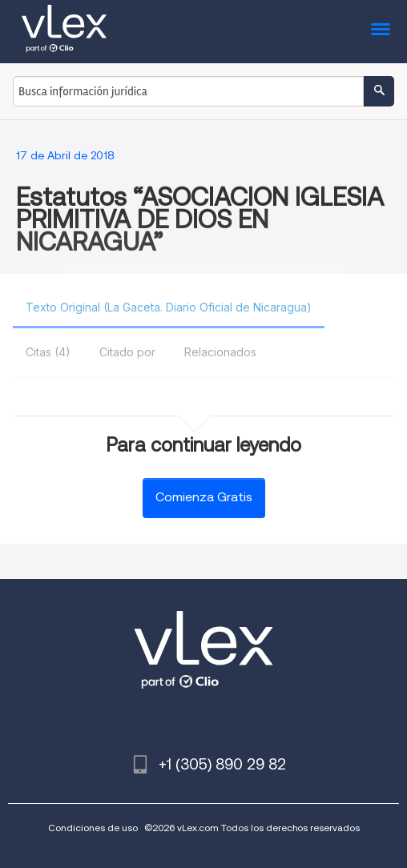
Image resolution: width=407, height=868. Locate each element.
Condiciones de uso (93, 828)
